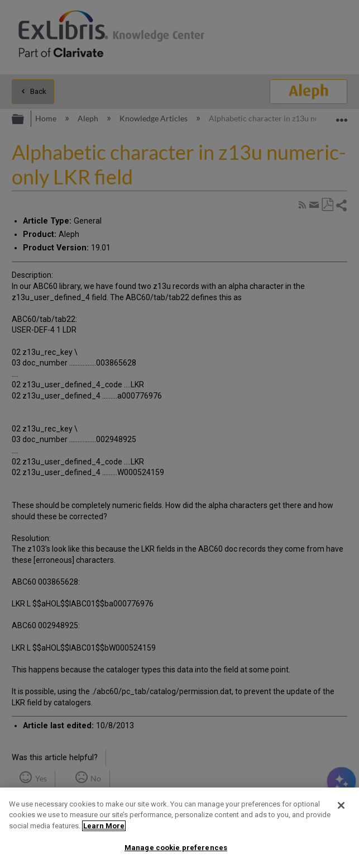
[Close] (341, 805)
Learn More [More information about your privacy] (104, 826)
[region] (180, 828)
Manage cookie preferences (176, 848)
